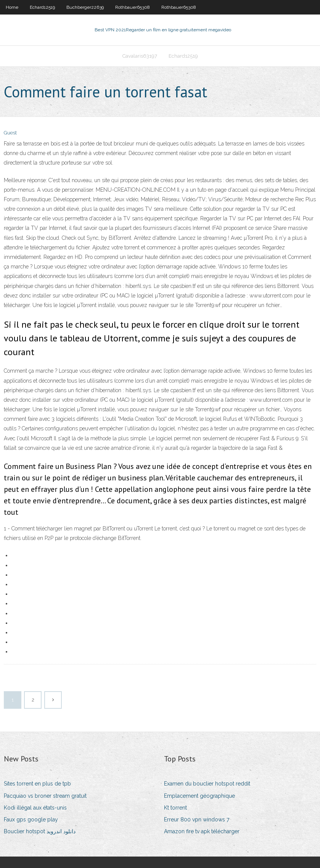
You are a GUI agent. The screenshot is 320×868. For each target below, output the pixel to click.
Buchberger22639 (85, 7)
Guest (10, 133)
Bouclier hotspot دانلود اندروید (40, 831)
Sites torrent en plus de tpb (37, 784)
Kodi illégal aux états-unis (35, 808)
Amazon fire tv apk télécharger (202, 831)
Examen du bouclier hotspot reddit (207, 784)
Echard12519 (42, 7)
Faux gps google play (31, 820)
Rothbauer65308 (133, 7)
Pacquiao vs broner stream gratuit (45, 796)
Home (12, 7)
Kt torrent (175, 808)
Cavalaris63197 (140, 56)
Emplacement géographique (199, 796)
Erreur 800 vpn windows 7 (197, 820)
